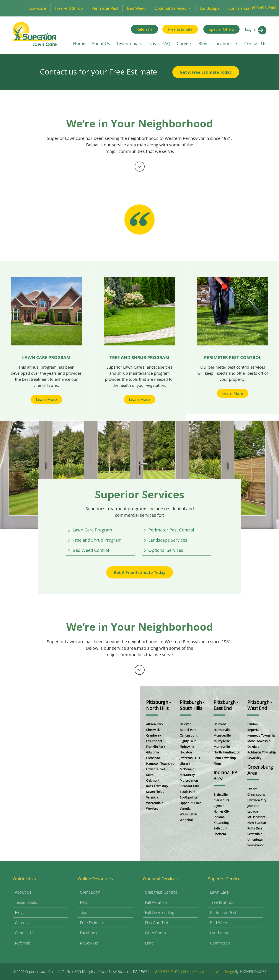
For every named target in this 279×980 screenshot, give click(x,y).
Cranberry (153, 735)
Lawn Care (219, 892)
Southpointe (189, 797)
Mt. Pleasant (256, 817)
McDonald (187, 769)
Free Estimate (180, 29)
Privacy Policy (193, 972)
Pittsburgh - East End (226, 705)
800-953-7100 (264, 8)
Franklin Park (156, 747)
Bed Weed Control (91, 550)
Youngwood (256, 845)
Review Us (89, 943)
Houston (186, 752)
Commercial (239, 8)
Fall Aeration (156, 902)
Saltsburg (220, 828)
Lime (149, 943)
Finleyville (187, 747)
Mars (150, 775)
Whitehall (187, 820)
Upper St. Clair (190, 803)
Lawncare (37, 8)
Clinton (253, 724)
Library (185, 764)
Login (250, 29)
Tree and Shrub (69, 8)
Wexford (152, 809)
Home (79, 43)
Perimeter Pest (105, 8)
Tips (152, 43)
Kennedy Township (261, 735)
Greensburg (256, 795)
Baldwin (186, 724)
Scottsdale (255, 834)
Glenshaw (153, 758)
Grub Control (157, 933)
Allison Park (155, 724)
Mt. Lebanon (189, 780)
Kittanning (221, 823)
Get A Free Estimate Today (206, 72)
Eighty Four (188, 741)
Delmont (220, 724)
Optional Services (173, 8)
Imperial (253, 730)
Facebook (89, 933)
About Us (101, 43)
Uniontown (255, 840)
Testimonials (129, 43)
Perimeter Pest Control (171, 530)
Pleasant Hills (189, 786)
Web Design (225, 972)
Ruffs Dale (255, 828)
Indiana (219, 817)
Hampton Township (160, 764)
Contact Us (255, 43)
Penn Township (225, 758)
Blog (203, 43)
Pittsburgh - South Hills (192, 705)
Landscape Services (168, 540)
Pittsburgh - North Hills (158, 705)
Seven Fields (155, 792)
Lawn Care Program (92, 530)
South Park (188, 792)
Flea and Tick (157, 923)
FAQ (166, 43)
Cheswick (153, 730)
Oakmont (153, 780)
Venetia (185, 809)
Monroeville (222, 735)
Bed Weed (136, 8)
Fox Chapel (154, 741)
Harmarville (222, 730)
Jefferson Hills (190, 758)
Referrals (144, 29)
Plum (217, 764)
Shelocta (220, 834)
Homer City (222, 811)
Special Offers (221, 29)
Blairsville (221, 795)
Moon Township (259, 741)
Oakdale (253, 747)
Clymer (219, 806)
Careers (184, 43)
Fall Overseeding (160, 912)
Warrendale (155, 803)
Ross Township (157, 786)
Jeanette (253, 806)
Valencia (152, 797)
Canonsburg (189, 735)
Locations (226, 43)
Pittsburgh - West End (260, 705)
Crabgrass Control (161, 892)
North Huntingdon (227, 752)
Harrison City (257, 800)
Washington (188, 814)
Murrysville (222, 741)
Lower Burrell (156, 769)
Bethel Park (188, 730)
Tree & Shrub (222, 902)
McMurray (187, 775)
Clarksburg (221, 800)
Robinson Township (262, 752)
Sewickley (254, 758)
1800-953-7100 (166, 972)
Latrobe (253, 811)
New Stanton (257, 823)
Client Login (90, 892)
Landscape (210, 8)
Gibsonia (153, 752)
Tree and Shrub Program (97, 540)
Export (252, 789)
